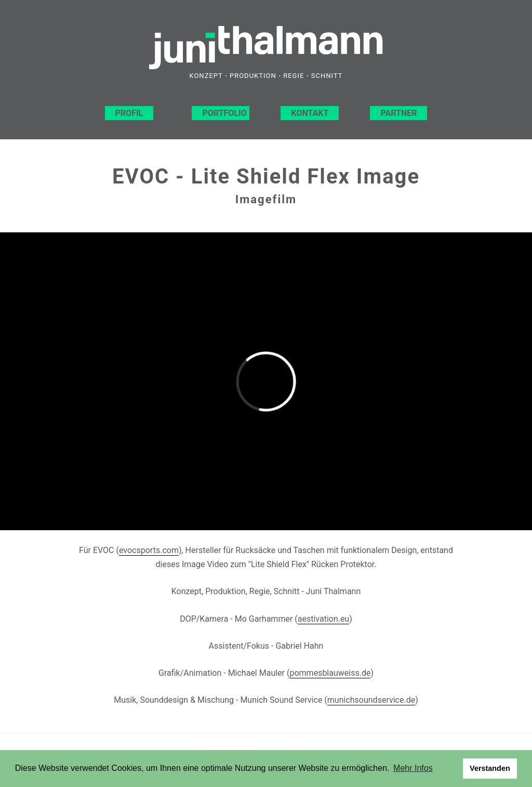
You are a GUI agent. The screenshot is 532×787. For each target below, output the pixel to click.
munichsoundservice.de (371, 700)
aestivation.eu (324, 619)
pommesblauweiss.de (330, 673)
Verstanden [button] (490, 768)
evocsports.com (149, 550)
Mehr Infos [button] (413, 768)
